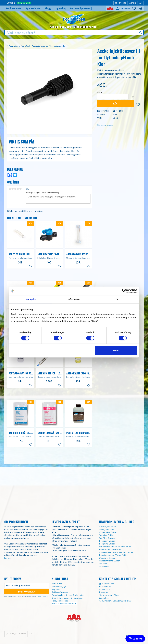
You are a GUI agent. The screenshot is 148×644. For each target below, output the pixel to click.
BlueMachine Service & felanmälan (67, 598)
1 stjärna (10, 189)
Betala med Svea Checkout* (64, 603)
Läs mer (8, 558)
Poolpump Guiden (107, 544)
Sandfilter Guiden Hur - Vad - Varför (115, 546)
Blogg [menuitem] (48, 8)
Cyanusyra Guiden (107, 527)
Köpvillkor (56, 589)
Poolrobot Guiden (107, 541)
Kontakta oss (108, 584)
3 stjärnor (15, 189)
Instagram (104, 592)
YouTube (106, 589)
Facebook (106, 586)
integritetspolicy (43, 596)
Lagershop (104, 598)
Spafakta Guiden (107, 535)
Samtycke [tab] (31, 299)
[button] (136, 9)
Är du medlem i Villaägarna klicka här (115, 601)
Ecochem (103, 564)
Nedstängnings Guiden (110, 561)
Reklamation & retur (61, 592)
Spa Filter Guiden (107, 538)
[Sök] (141, 32)
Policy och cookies (60, 601)
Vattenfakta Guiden (108, 532)
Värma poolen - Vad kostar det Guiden (116, 552)
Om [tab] (117, 299)
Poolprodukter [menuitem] (14, 8)
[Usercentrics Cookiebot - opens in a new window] (124, 291)
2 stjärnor (13, 189)
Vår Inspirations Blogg (109, 595)
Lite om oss (104, 566)
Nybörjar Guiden (107, 529)
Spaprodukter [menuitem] (34, 8)
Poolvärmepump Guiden (110, 549)
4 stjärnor (18, 189)
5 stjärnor (20, 189)
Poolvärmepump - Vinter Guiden (114, 555)
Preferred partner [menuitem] (80, 8)
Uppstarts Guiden (107, 558)
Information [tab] (74, 299)
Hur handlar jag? (59, 586)
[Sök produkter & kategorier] (74, 33)
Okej (116, 350)
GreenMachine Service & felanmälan (68, 595)
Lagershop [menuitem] (60, 8)
